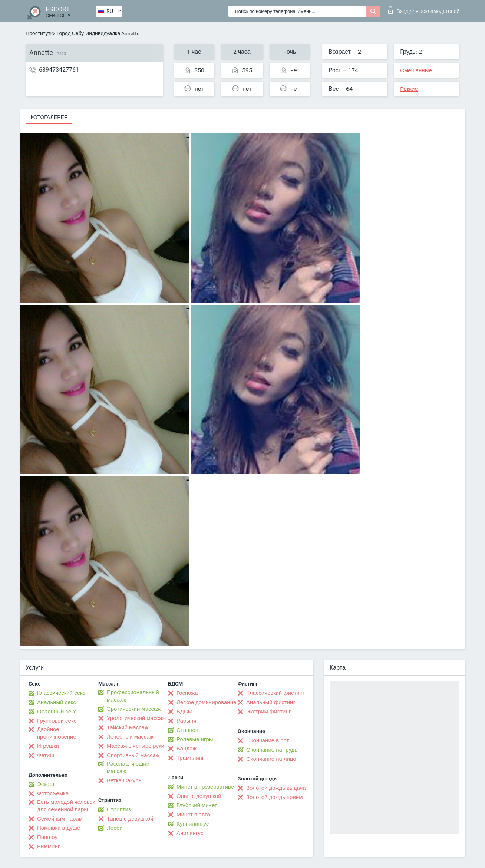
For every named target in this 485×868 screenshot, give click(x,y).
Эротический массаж (134, 709)
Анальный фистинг (271, 702)
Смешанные (416, 70)
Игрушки (48, 746)
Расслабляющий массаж (128, 768)
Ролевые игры (195, 739)
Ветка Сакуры (125, 780)
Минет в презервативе (205, 787)
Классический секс (61, 693)
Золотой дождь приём (274, 797)
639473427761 (59, 70)
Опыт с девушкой (199, 796)
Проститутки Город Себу (55, 33)
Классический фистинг (275, 693)
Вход (424, 10)
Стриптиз (119, 809)
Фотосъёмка (53, 793)
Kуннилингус (193, 824)
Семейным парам (60, 819)
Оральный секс (57, 712)
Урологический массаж (136, 718)
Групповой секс (57, 721)
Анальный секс (57, 702)
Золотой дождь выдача (276, 788)
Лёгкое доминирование (206, 702)
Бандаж (187, 749)
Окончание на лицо (271, 759)
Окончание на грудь (272, 750)
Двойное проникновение (57, 733)
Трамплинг (190, 758)
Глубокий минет (197, 805)
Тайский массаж (128, 727)
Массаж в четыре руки (136, 746)
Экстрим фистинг (268, 712)
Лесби (115, 828)
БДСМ (184, 712)
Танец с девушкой (130, 819)
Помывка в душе (59, 828)
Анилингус (190, 833)
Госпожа (187, 693)
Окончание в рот (268, 740)
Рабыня (187, 721)
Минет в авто (193, 815)
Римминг (48, 846)
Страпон (187, 730)
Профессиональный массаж (133, 696)
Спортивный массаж (133, 755)
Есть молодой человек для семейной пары (66, 806)
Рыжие (409, 89)
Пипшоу (47, 837)
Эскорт (46, 784)
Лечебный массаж (130, 737)
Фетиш (46, 755)
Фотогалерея (49, 117)
